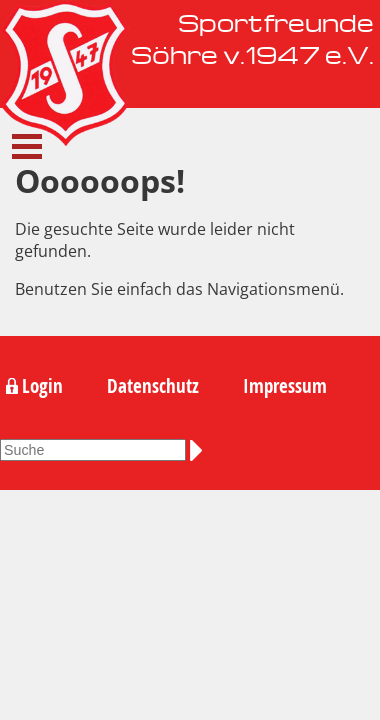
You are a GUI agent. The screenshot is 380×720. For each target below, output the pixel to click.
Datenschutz (153, 386)
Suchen (200, 450)
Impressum (285, 386)
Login (42, 386)
